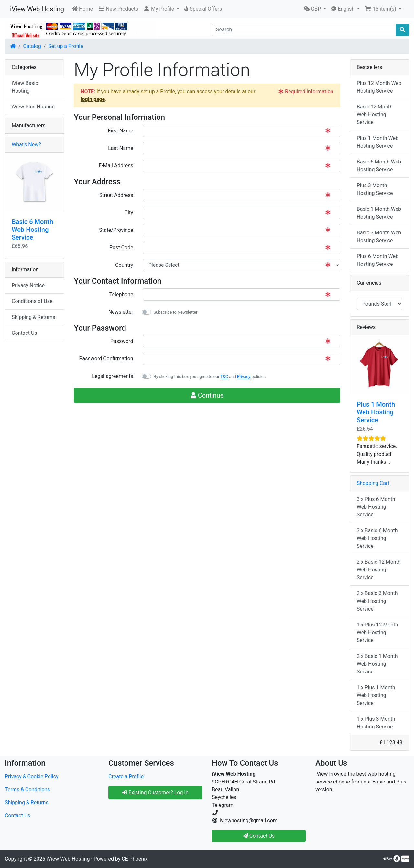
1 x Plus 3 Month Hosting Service (376, 723)
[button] (161, 9)
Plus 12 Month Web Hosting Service (379, 87)
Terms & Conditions (27, 789)
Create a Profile (126, 777)
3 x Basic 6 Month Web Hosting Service (377, 538)
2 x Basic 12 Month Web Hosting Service (379, 570)
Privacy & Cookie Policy (32, 777)
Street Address (116, 195)
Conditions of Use (32, 301)
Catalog (32, 46)
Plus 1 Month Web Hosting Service (378, 142)
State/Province (116, 230)
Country (124, 265)
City (129, 213)
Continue (207, 395)
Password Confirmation (106, 359)
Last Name (120, 148)
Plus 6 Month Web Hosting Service (378, 260)
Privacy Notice (28, 285)
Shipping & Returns (33, 317)
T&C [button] (224, 376)
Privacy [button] (244, 376)
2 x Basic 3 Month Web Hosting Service (377, 601)
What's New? (26, 145)
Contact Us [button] (259, 836)
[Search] (304, 30)
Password (122, 341)
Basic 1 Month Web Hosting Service (379, 213)
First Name (120, 131)
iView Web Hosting (37, 9)
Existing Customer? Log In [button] (155, 792)
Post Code (121, 248)
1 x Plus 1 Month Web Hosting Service (376, 695)
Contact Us (24, 333)
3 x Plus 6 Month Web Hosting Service (376, 507)
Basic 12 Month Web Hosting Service (375, 114)
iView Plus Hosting (33, 107)
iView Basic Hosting (25, 87)
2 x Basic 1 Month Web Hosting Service (377, 664)
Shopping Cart (373, 483)
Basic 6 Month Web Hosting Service (32, 230)
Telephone (121, 294)
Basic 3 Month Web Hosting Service (379, 237)
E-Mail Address (116, 166)
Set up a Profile (65, 46)
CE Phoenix (135, 859)
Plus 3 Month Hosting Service (375, 189)
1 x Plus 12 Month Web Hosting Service (377, 632)
